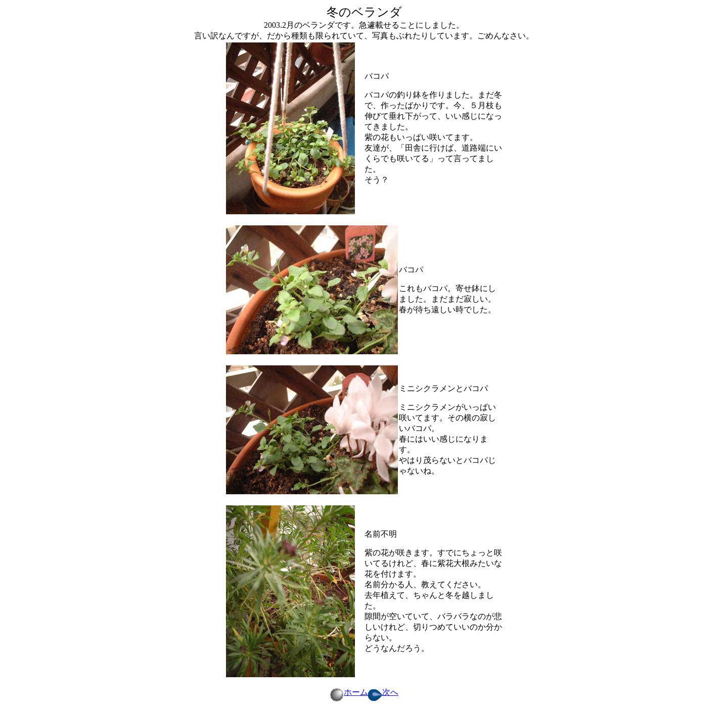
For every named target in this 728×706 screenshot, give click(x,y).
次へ (383, 692)
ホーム (349, 692)
